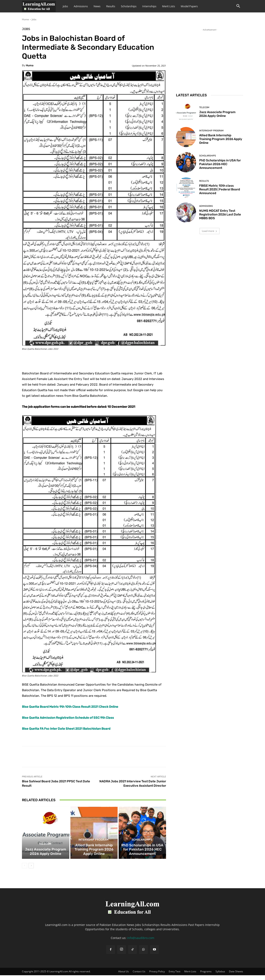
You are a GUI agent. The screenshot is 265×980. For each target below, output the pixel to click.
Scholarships (129, 6)
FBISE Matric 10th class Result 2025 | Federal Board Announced (220, 189)
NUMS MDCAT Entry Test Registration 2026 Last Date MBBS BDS (220, 214)
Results (111, 6)
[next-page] (31, 870)
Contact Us (139, 976)
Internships (149, 6)
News (97, 6)
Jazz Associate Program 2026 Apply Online (46, 857)
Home (25, 19)
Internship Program (93, 846)
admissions (206, 206)
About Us (123, 976)
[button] (238, 7)
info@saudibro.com (141, 943)
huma (30, 65)
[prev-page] (25, 870)
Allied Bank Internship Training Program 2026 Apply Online (94, 855)
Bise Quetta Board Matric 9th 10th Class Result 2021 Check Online (70, 707)
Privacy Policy (157, 976)
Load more (210, 231)
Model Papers (189, 6)
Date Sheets (236, 976)
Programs (206, 976)
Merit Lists (169, 6)
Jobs (65, 6)
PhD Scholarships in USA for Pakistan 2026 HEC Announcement (142, 855)
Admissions (81, 6)
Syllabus (220, 976)
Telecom (45, 850)
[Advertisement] (210, 58)
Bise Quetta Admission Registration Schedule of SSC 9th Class (68, 718)
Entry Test (175, 976)
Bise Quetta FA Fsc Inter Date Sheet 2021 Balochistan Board (66, 729)
